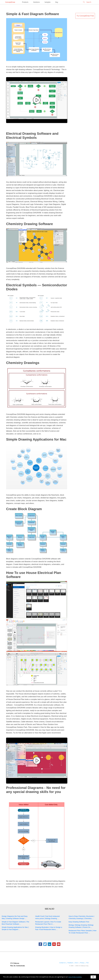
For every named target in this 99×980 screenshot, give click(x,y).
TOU (87, 963)
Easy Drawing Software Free (79, 922)
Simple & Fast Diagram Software (33, 14)
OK (93, 977)
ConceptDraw (10, 2)
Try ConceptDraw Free (85, 16)
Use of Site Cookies (75, 977)
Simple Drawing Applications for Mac (36, 439)
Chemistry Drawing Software (30, 224)
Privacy (82, 963)
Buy (57, 2)
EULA (77, 963)
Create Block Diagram (24, 509)
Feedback (70, 963)
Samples (48, 2)
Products (25, 2)
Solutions (36, 2)
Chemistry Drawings (23, 363)
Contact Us (62, 963)
